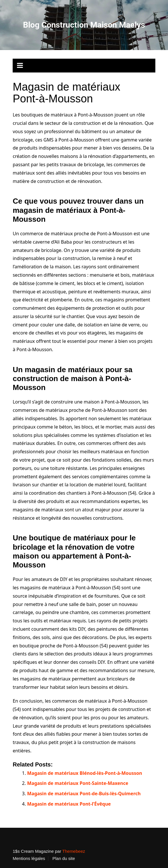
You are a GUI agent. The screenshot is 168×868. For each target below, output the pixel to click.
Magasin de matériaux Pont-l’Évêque (69, 804)
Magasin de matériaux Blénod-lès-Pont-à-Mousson (85, 773)
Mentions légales (29, 859)
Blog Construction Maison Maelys (84, 25)
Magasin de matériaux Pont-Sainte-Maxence (78, 783)
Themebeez (74, 851)
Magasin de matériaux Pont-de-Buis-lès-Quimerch (84, 794)
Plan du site (64, 859)
